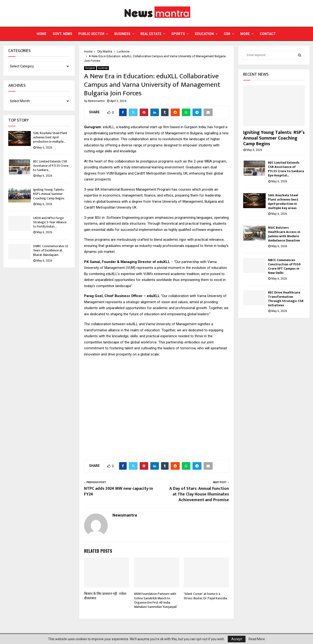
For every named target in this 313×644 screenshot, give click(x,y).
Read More (257, 639)
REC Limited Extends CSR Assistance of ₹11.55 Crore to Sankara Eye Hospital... (286, 169)
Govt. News (62, 34)
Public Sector (91, 34)
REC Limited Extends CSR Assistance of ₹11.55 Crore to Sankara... (51, 166)
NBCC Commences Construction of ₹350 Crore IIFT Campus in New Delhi (284, 266)
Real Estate (151, 34)
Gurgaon (90, 68)
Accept (237, 639)
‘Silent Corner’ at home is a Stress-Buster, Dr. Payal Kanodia (205, 596)
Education (204, 34)
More (245, 34)
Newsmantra (96, 101)
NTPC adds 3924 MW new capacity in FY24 (118, 491)
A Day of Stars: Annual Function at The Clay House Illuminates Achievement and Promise (199, 494)
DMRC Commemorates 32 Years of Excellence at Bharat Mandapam (51, 250)
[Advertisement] (156, 405)
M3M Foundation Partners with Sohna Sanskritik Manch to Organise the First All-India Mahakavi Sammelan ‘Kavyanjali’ (156, 600)
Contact (268, 34)
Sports (178, 34)
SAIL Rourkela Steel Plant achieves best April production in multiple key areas (283, 202)
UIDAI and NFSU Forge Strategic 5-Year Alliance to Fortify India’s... (50, 222)
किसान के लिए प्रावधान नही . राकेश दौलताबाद (105, 596)
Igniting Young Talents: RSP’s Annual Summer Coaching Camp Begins (49, 194)
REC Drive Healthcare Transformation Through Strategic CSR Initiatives (286, 299)
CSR (227, 34)
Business (122, 34)
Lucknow (103, 68)
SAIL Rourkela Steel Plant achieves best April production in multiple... (50, 137)
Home (42, 34)
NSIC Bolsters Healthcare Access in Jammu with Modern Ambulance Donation (284, 234)
